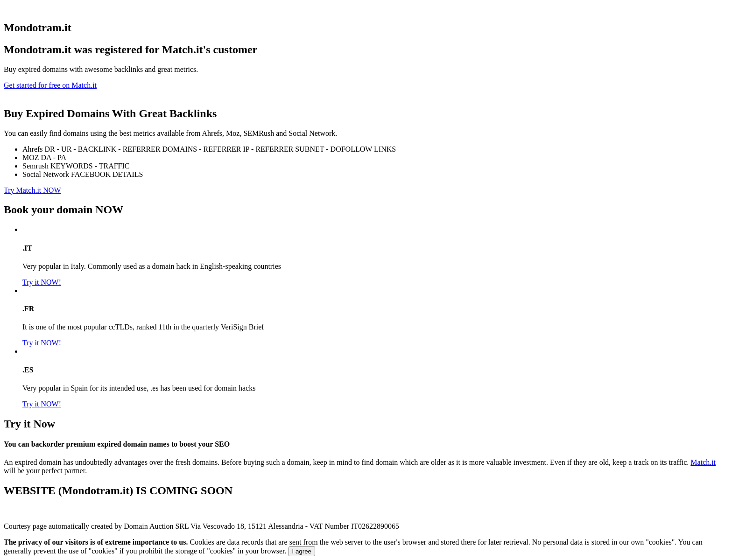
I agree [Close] (302, 551)
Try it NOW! (42, 282)
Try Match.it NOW (32, 190)
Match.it (703, 462)
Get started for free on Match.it (50, 85)
